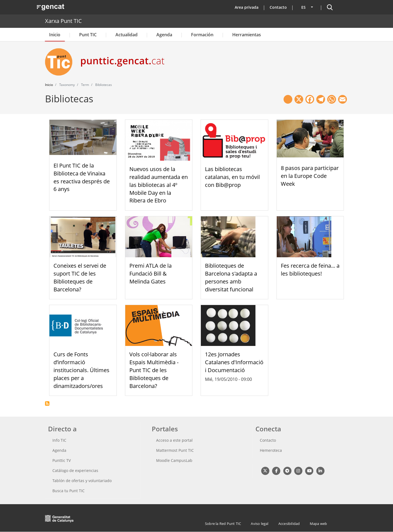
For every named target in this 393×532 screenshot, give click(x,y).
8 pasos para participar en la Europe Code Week (310, 176)
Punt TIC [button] (88, 35)
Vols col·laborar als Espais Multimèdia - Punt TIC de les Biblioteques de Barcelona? (154, 370)
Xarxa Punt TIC (63, 21)
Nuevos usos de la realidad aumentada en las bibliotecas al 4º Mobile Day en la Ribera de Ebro (159, 185)
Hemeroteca (271, 450)
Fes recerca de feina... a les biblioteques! (310, 270)
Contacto (278, 7)
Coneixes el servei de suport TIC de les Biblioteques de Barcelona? (80, 277)
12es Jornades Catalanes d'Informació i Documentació (234, 362)
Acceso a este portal (174, 440)
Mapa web (318, 524)
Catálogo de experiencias (75, 470)
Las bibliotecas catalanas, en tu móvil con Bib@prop (232, 177)
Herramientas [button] (247, 35)
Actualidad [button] (126, 35)
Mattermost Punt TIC (175, 450)
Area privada (247, 7)
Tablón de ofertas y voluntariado (82, 481)
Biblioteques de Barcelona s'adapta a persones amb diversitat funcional (231, 277)
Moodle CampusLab (174, 460)
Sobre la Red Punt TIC (223, 524)
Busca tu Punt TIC (69, 491)
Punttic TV (62, 460)
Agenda (164, 35)
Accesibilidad (289, 524)
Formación (202, 35)
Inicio (55, 35)
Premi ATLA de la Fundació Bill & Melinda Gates (151, 274)
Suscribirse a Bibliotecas (47, 404)
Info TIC (59, 440)
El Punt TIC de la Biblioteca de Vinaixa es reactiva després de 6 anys (82, 177)
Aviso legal (260, 524)
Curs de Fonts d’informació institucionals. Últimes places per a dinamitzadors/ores (81, 370)
